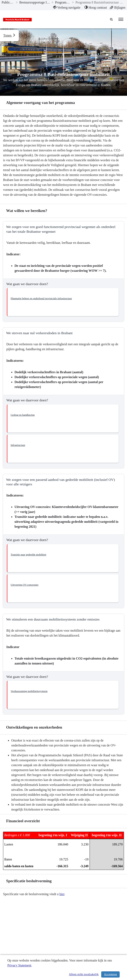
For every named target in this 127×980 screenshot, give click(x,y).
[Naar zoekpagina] (112, 19)
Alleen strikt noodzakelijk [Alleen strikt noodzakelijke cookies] (84, 974)
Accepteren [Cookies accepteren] (110, 974)
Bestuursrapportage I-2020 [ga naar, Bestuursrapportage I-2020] (35, 2)
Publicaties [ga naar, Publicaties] (8, 2)
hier (62, 894)
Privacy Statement (19, 965)
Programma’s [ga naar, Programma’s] (63, 2)
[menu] (121, 19)
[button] (63, 302)
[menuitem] (67, 8)
